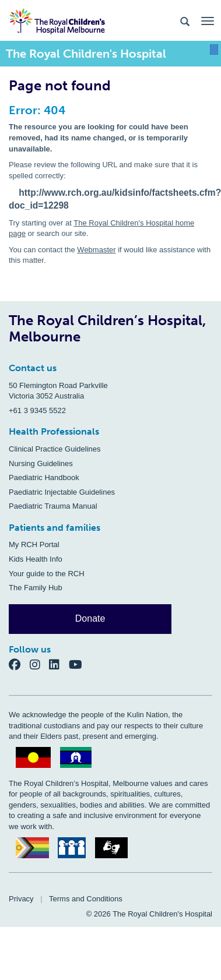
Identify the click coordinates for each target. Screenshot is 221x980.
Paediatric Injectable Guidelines (62, 492)
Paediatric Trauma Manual (53, 506)
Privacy (21, 899)
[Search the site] (185, 21)
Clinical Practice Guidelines (55, 449)
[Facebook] (19, 665)
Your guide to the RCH (47, 574)
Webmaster (96, 250)
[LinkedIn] (59, 665)
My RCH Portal (34, 544)
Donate (90, 618)
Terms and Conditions (86, 899)
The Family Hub (36, 588)
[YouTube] (79, 665)
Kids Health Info (36, 559)
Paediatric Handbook (44, 477)
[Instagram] (40, 665)
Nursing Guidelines (41, 463)
